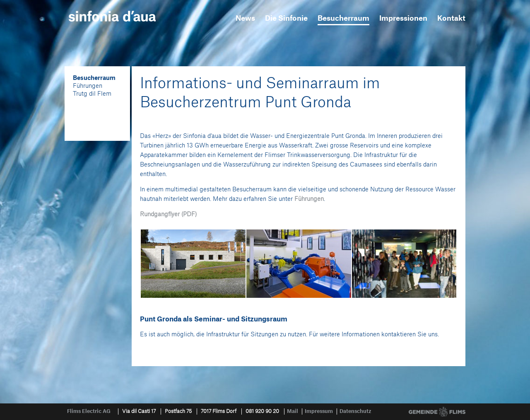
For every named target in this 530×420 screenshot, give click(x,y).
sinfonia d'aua (112, 16)
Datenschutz (355, 411)
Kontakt (451, 18)
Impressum (319, 411)
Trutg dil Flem (92, 94)
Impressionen (403, 18)
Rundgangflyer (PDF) (168, 215)
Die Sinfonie (286, 18)
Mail (293, 411)
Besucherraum (343, 18)
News (245, 18)
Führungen (88, 86)
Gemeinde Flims (437, 412)
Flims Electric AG (89, 411)
